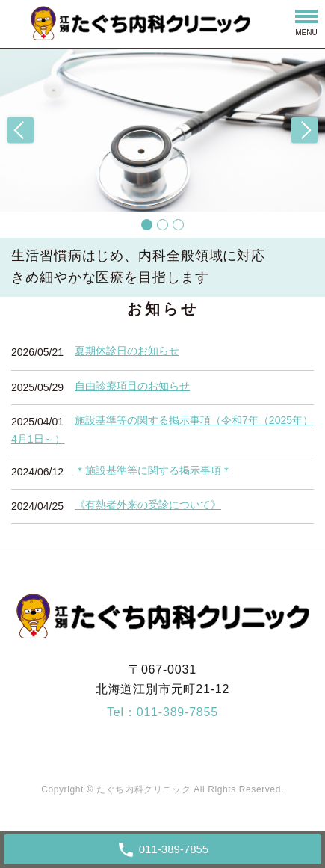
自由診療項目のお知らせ (132, 386)
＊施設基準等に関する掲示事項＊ (153, 470)
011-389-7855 (177, 712)
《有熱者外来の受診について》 (148, 505)
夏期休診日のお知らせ (127, 351)
